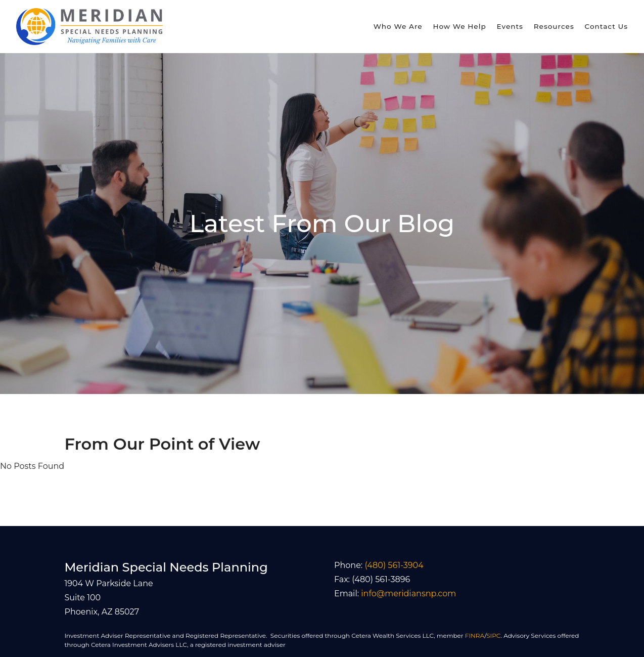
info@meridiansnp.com (408, 594)
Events (510, 26)
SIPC (493, 636)
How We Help (459, 26)
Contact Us (606, 26)
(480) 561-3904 (394, 565)
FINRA (475, 636)
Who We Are (398, 26)
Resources (554, 26)
